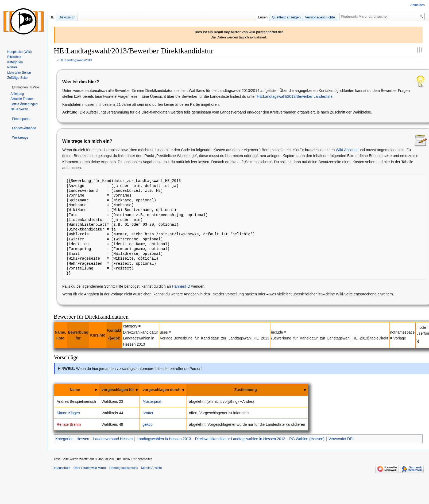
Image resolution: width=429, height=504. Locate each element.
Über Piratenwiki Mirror (90, 468)
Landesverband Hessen (113, 439)
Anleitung (17, 94)
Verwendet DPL (341, 439)
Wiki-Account (347, 150)
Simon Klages (68, 413)
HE (52, 17)
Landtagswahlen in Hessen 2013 (164, 439)
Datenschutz (61, 468)
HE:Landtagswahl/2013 (76, 60)
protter (148, 413)
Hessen (83, 439)
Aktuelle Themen (22, 99)
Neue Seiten (19, 109)
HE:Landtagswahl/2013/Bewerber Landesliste (295, 96)
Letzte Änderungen (24, 104)
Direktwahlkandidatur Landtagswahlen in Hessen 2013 (240, 439)
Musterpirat (152, 401)
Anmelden (418, 5)
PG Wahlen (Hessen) (307, 439)
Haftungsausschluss (124, 468)
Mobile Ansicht (151, 468)
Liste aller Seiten (19, 73)
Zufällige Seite (17, 78)
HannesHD (181, 286)
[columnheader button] (76, 390)
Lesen (263, 17)
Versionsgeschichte (320, 17)
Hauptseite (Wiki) (19, 52)
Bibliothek (14, 57)
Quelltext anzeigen (286, 17)
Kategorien (64, 439)
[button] (26, 87)
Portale (12, 67)
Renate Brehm (69, 424)
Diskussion (67, 17)
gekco (147, 424)
